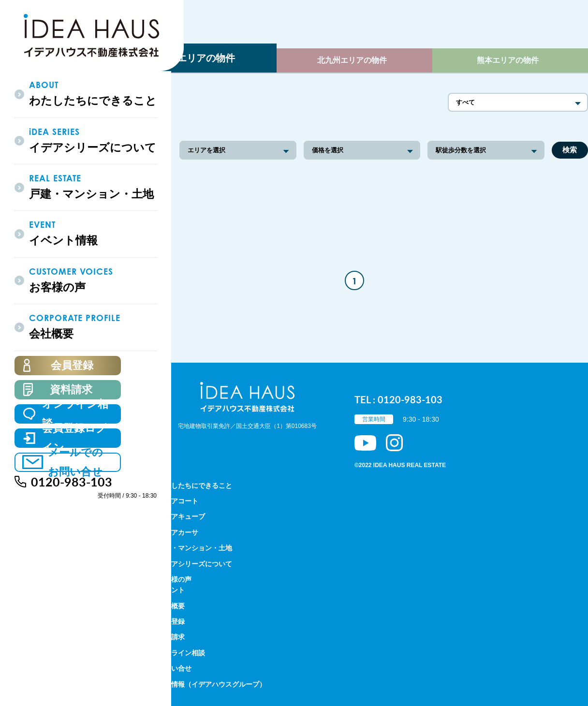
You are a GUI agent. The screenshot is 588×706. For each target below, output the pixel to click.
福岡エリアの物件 (196, 58)
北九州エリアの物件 (352, 60)
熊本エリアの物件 (508, 60)
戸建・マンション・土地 (195, 548)
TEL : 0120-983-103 (398, 399)
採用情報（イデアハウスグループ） (212, 684)
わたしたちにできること (195, 485)
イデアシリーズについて (195, 564)
